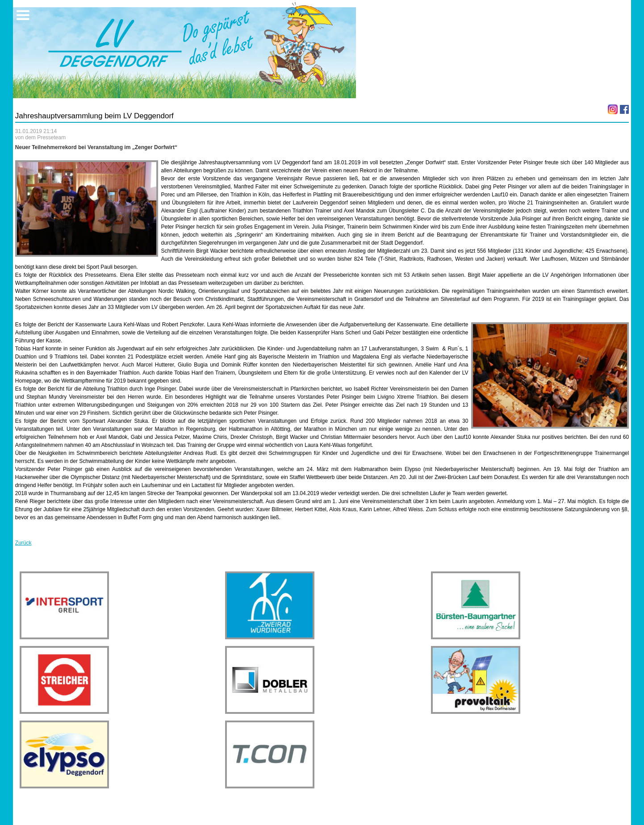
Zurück (23, 543)
